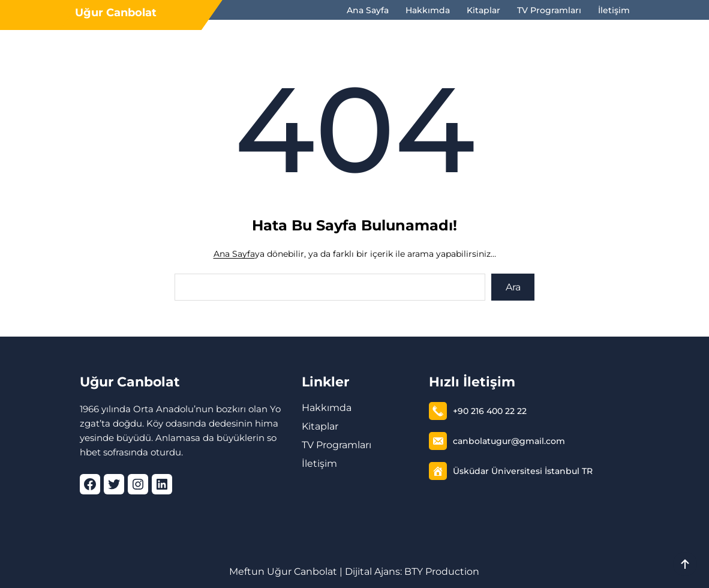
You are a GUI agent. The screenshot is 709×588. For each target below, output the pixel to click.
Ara (513, 287)
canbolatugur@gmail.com (509, 441)
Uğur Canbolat (116, 13)
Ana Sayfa (234, 254)
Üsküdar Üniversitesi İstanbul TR (523, 471)
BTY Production (442, 571)
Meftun (247, 571)
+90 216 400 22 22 (490, 411)
